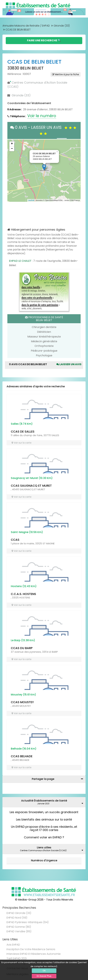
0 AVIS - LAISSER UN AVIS (44, 130)
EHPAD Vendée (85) (19, 931)
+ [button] (12, 144)
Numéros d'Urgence (44, 860)
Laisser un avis (69, 364)
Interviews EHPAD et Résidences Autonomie (34, 954)
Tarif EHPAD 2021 (17, 958)
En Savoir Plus (44, 976)
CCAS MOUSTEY (22, 702)
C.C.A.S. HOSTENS (23, 594)
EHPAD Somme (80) (19, 927)
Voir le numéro (42, 116)
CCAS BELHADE (22, 756)
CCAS (15, 540)
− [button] (12, 149)
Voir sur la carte (22, 443)
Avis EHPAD (13, 945)
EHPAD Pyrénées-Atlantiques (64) (28, 922)
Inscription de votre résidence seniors (31, 949)
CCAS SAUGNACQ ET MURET (31, 486)
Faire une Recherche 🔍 (44, 40)
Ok (44, 971)
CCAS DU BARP (22, 648)
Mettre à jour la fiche (66, 74)
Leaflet (31, 200)
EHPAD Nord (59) (17, 918)
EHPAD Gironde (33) (19, 913)
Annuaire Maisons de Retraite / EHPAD (26, 26)
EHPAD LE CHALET (20, 261)
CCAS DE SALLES (23, 431)
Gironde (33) (62, 26)
